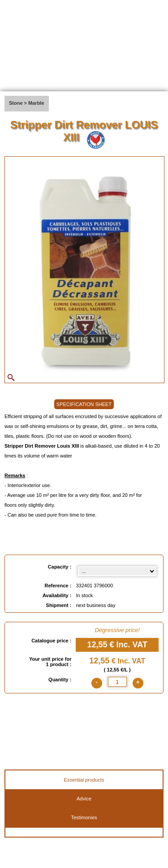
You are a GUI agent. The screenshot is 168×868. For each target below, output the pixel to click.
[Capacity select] (117, 571)
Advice (84, 799)
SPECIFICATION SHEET (84, 404)
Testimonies (84, 817)
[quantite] (117, 682)
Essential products (84, 780)
